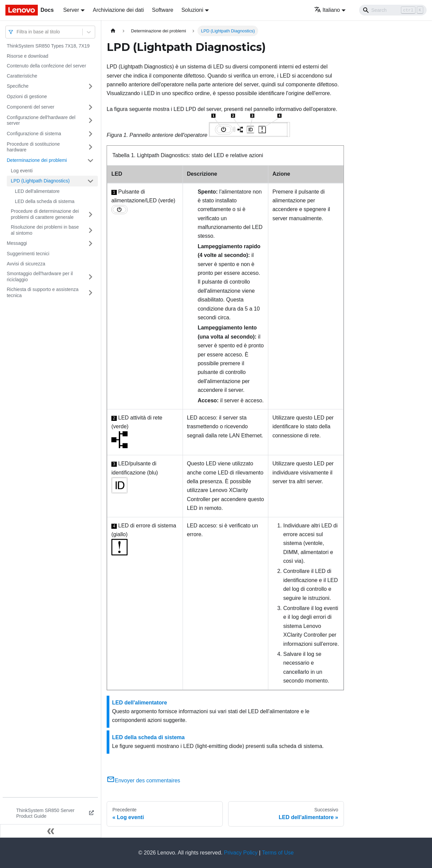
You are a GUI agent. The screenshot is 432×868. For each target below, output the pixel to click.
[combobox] (17, 32)
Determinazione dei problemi (37, 160)
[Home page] (113, 31)
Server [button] (71, 10)
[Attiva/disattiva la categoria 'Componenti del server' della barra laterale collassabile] (90, 107)
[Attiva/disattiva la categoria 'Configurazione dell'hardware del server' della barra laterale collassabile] (90, 121)
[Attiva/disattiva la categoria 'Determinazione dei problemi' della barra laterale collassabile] (90, 161)
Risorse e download (28, 56)
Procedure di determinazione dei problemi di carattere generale (45, 214)
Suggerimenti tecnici (28, 254)
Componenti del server (31, 107)
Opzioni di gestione (27, 96)
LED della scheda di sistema (45, 201)
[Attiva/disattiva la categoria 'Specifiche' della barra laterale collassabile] (90, 86)
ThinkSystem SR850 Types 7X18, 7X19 (48, 46)
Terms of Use (278, 853)
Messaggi (17, 243)
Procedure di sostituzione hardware (33, 147)
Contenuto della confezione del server (46, 66)
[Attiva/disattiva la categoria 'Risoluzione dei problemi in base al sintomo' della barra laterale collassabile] (90, 230)
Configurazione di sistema (34, 134)
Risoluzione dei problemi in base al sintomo (45, 230)
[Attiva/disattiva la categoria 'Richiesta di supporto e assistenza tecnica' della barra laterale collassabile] (90, 293)
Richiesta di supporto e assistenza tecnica (43, 292)
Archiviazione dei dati (118, 10)
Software (163, 10)
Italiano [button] (327, 10)
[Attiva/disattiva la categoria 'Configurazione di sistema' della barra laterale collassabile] (90, 134)
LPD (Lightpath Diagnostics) (40, 181)
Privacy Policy (241, 853)
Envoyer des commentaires (143, 780)
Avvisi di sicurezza (26, 264)
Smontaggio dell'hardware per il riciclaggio (40, 277)
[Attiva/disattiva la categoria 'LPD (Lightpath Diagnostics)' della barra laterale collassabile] (90, 181)
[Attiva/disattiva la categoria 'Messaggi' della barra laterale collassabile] (90, 243)
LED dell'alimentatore (37, 191)
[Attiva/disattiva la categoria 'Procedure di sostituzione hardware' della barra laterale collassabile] (90, 147)
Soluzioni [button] (192, 10)
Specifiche (18, 86)
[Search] (393, 10)
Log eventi (22, 171)
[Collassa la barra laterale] (51, 831)
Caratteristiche (22, 76)
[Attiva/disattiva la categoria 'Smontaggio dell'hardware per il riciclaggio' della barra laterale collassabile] (90, 277)
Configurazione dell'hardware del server (41, 120)
